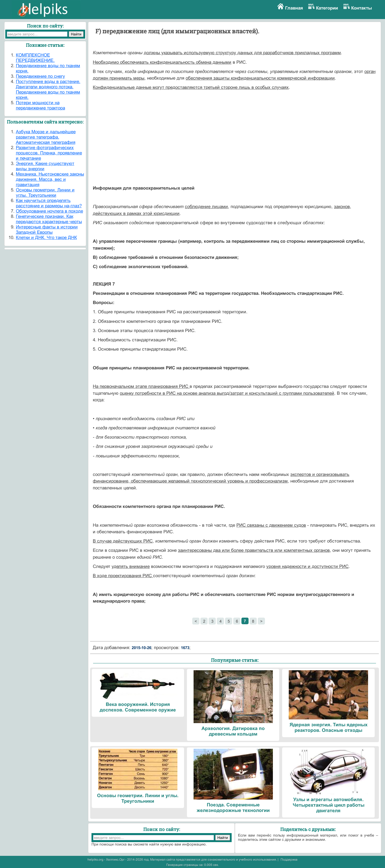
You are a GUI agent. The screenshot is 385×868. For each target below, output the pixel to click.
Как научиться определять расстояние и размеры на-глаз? (49, 203)
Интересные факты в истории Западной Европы (47, 230)
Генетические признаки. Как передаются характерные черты (49, 219)
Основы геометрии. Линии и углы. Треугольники (45, 193)
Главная (294, 8)
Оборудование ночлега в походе (49, 211)
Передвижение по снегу (40, 76)
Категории (327, 8)
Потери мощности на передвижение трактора (40, 105)
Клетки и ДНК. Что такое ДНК (46, 238)
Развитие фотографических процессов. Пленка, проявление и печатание (49, 153)
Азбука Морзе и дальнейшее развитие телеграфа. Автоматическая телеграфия (46, 137)
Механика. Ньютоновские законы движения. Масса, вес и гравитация (50, 179)
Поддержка (289, 860)
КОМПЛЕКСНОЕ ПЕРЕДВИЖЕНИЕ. (35, 58)
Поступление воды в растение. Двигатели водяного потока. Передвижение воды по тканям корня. (48, 89)
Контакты (362, 8)
